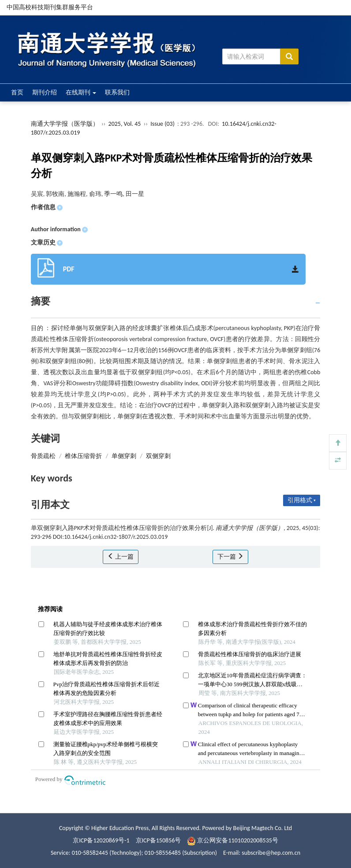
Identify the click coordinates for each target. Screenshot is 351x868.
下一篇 (230, 557)
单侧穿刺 (124, 456)
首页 (17, 92)
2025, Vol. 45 (125, 124)
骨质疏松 (43, 456)
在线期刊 (81, 92)
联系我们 (117, 92)
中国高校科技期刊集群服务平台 (50, 7)
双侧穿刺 (158, 456)
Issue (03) (162, 124)
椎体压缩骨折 (83, 456)
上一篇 (121, 557)
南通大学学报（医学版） (65, 124)
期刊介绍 (45, 92)
